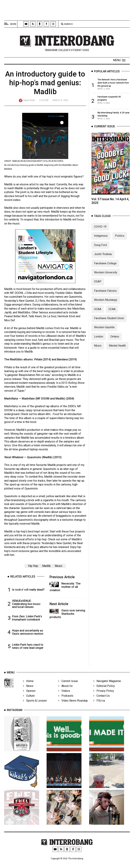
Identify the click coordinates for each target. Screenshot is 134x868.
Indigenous (101, 239)
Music (59, 567)
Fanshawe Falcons (105, 294)
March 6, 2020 (60, 100)
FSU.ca (99, 706)
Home (28, 686)
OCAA (98, 312)
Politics (120, 239)
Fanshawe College (105, 267)
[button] (119, 60)
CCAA (112, 312)
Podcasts (66, 701)
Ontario (115, 340)
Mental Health (117, 349)
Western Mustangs (106, 303)
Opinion (29, 696)
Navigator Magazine (107, 686)
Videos (64, 696)
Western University (106, 276)
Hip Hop (33, 567)
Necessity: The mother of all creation (65, 588)
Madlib (46, 567)
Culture (44, 100)
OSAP (98, 285)
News (28, 691)
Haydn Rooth (29, 100)
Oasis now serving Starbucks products (67, 615)
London (99, 340)
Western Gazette (104, 331)
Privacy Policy (104, 696)
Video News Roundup (73, 706)
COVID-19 (100, 230)
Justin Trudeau (103, 258)
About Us (65, 691)
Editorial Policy (104, 691)
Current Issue (68, 686)
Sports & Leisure (35, 706)
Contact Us (102, 701)
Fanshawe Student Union (109, 322)
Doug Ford (100, 248)
